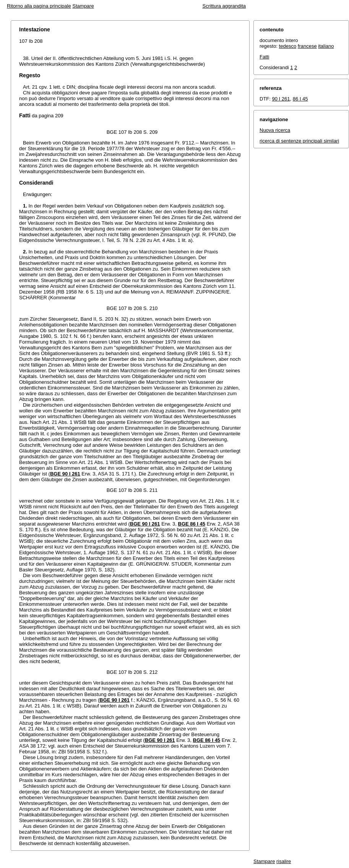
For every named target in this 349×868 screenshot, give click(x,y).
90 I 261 (281, 99)
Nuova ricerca (275, 130)
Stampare (83, 6)
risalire (284, 861)
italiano (326, 46)
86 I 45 (300, 99)
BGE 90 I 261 (65, 474)
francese (307, 46)
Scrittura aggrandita (224, 6)
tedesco (288, 46)
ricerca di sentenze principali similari (299, 141)
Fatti (264, 57)
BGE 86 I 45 (192, 524)
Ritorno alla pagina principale (39, 6)
